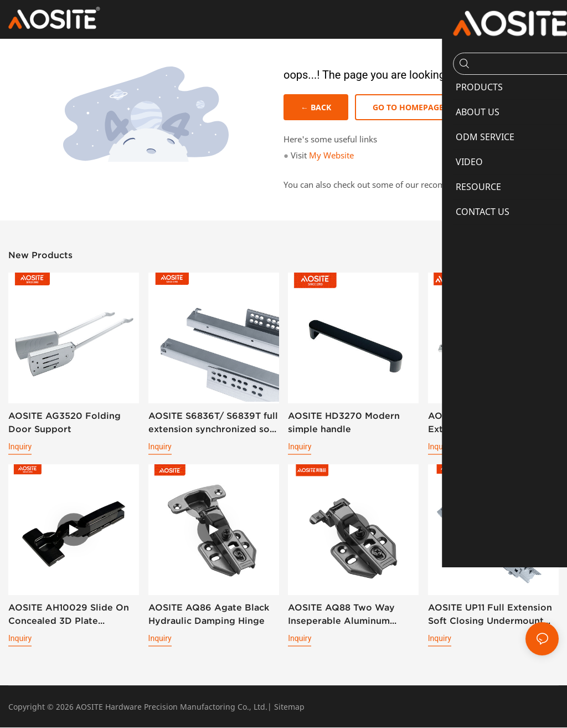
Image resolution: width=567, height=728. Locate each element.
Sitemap (289, 707)
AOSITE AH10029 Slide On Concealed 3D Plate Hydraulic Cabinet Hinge (69, 615)
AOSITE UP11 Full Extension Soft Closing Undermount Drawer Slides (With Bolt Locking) (490, 615)
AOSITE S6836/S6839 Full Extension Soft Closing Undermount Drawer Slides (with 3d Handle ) (489, 424)
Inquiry (20, 447)
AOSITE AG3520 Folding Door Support (65, 423)
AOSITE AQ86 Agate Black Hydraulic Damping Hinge (209, 614)
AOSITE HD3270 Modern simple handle (344, 423)
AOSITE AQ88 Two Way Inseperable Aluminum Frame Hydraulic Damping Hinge (347, 615)
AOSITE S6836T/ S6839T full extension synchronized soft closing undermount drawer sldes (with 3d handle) (213, 424)
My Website (331, 156)
